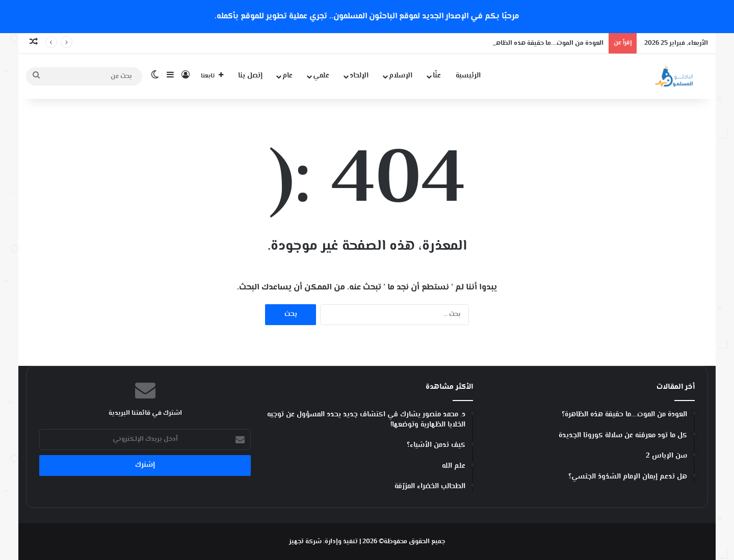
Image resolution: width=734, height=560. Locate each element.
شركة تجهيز (305, 542)
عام (287, 76)
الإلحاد (359, 76)
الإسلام (401, 76)
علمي (321, 76)
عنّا (437, 76)
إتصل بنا (250, 76)
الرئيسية (468, 76)
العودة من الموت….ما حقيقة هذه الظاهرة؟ (545, 43)
